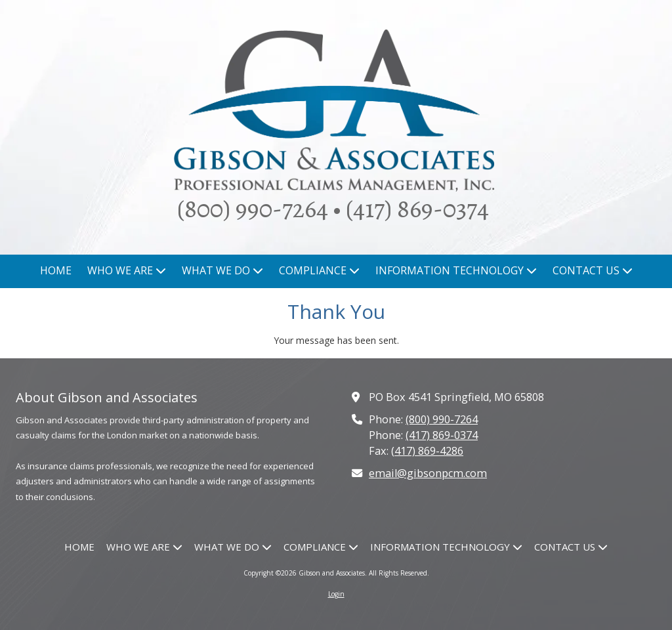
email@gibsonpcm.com (428, 473)
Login (336, 594)
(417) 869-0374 (442, 435)
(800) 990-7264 (442, 419)
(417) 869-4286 (427, 451)
